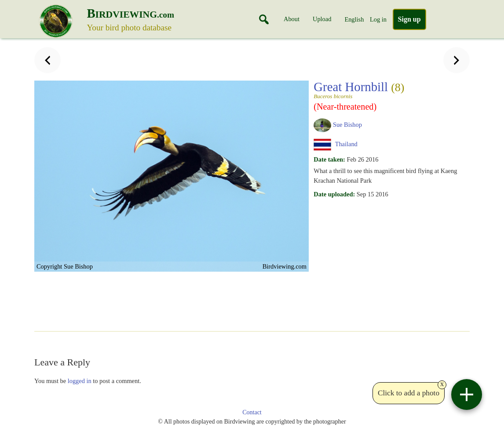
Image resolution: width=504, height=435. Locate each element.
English (354, 19)
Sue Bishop (347, 125)
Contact (252, 412)
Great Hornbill (389, 89)
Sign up (409, 19)
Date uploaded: (334, 194)
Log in (378, 19)
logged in (80, 381)
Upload (322, 19)
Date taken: (329, 159)
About (292, 19)
